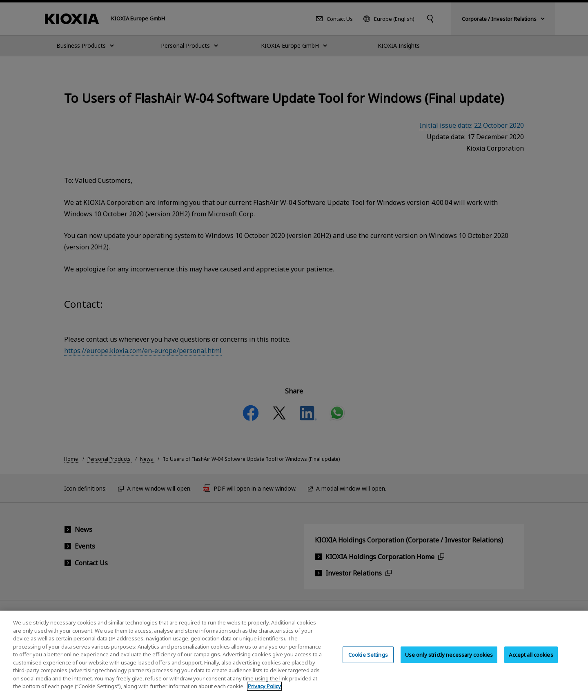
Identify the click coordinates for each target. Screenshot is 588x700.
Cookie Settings (368, 662)
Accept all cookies (531, 662)
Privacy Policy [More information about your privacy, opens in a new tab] (264, 694)
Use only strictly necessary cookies (449, 662)
